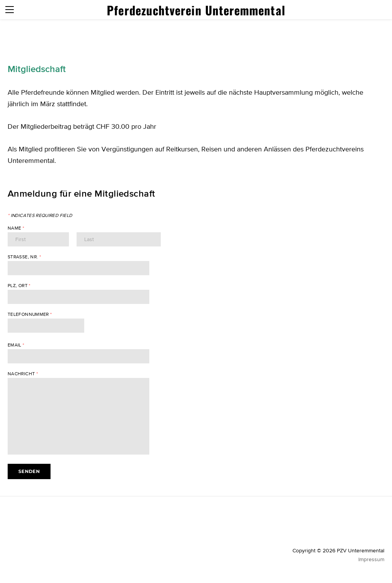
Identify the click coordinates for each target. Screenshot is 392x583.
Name (16, 228)
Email (16, 345)
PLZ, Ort (19, 286)
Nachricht (23, 374)
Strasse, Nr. (24, 257)
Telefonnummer (30, 314)
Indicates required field (40, 215)
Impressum (371, 559)
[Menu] (10, 10)
